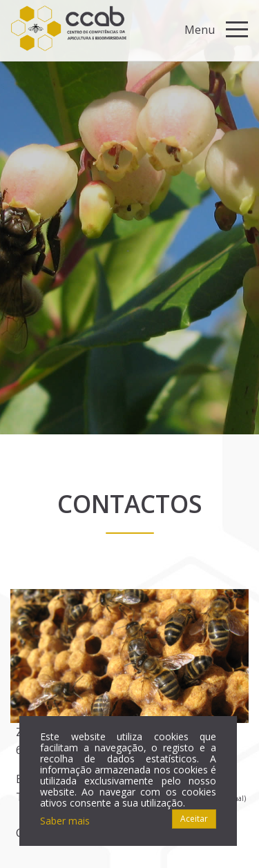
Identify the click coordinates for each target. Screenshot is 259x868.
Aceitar (194, 819)
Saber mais (65, 821)
